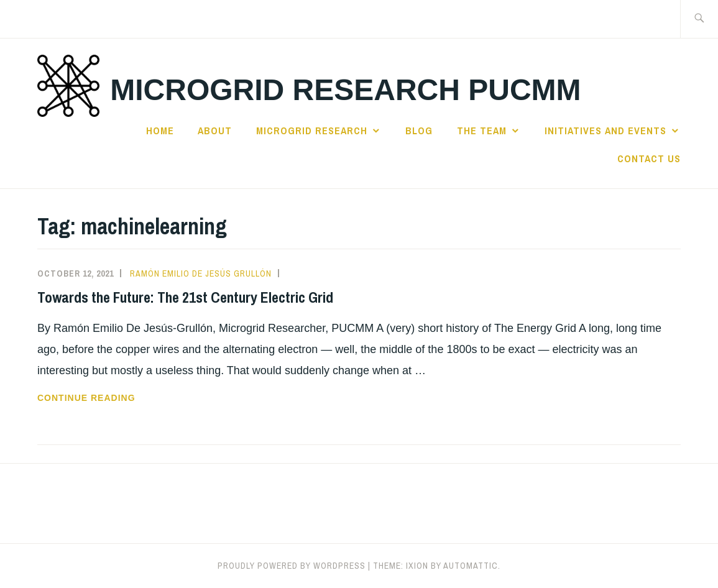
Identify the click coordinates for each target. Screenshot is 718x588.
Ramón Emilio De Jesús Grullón (201, 273)
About (215, 131)
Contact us (649, 158)
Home (160, 131)
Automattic (471, 566)
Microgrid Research (312, 131)
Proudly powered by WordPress (292, 566)
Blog (419, 131)
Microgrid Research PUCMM (345, 90)
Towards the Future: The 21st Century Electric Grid (185, 297)
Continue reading (110, 398)
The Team (482, 131)
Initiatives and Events (605, 131)
